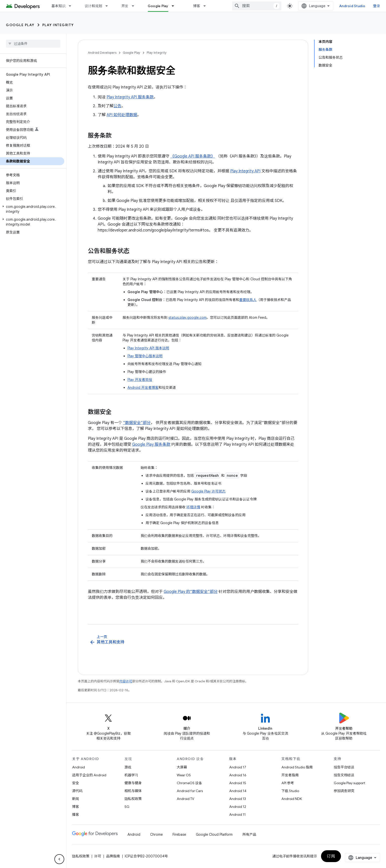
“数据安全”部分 (137, 423)
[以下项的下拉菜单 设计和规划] (109, 6)
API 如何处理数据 (122, 115)
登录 (377, 6)
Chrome (156, 834)
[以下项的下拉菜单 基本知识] (72, 6)
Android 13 (238, 799)
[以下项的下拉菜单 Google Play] (175, 6)
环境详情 (193, 507)
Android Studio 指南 (297, 767)
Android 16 (238, 775)
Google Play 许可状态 (208, 491)
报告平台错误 (344, 767)
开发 (125, 6)
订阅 (331, 856)
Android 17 (238, 767)
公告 (117, 106)
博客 (197, 6)
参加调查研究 (344, 791)
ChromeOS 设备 (189, 783)
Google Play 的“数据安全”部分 (191, 592)
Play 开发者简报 (140, 380)
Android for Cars (190, 791)
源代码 (77, 791)
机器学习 (131, 775)
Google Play (20, 25)
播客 (76, 815)
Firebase (179, 834)
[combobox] (257, 6)
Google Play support (349, 783)
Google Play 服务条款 (151, 444)
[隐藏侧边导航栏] (59, 859)
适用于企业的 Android (89, 775)
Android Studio (352, 6)
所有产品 (249, 834)
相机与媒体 (133, 791)
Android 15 (238, 783)
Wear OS (184, 775)
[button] (32, 209)
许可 (98, 856)
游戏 (128, 767)
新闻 (76, 799)
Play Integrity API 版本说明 (148, 348)
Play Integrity (58, 25)
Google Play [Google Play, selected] (158, 6)
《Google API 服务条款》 (193, 156)
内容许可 (126, 681)
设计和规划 (93, 6)
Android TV (185, 799)
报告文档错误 (344, 775)
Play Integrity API (245, 171)
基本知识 (58, 6)
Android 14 (238, 791)
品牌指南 (113, 856)
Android (79, 767)
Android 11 (237, 815)
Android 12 (238, 807)
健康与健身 (133, 783)
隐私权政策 (133, 799)
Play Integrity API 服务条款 (130, 97)
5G (127, 807)
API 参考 (288, 783)
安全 (76, 783)
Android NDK (292, 799)
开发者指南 (290, 775)
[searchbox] (33, 44)
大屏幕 (182, 767)
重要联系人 (248, 300)
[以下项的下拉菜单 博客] (207, 6)
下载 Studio (290, 791)
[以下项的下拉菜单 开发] (135, 6)
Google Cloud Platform (214, 834)
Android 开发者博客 (143, 388)
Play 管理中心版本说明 (145, 356)
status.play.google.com (187, 318)
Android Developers (102, 53)
